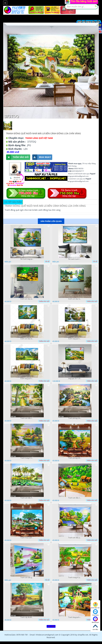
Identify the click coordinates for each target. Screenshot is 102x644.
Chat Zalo (95, 613)
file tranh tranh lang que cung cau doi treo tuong (75, 259)
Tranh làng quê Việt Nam (39, 138)
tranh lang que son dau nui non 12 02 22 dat (27, 379)
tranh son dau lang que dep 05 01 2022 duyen (27, 299)
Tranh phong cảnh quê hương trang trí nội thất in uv (75, 418)
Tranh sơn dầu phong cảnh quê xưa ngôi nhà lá (75, 538)
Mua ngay (42, 157)
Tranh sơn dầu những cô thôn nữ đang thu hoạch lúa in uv (75, 498)
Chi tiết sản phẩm (13, 202)
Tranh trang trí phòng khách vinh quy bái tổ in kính (75, 577)
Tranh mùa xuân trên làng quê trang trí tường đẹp (27, 538)
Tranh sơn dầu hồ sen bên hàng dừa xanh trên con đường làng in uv (27, 498)
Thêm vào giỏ (17, 157)
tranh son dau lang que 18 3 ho (27, 339)
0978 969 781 (95, 605)
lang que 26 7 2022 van (75, 379)
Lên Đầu (95, 627)
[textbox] (81, 7)
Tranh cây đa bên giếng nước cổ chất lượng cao (27, 617)
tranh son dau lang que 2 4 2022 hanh (75, 299)
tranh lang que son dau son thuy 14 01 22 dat (75, 339)
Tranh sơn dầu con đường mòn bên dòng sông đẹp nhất (27, 418)
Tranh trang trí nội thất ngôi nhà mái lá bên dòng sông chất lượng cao (27, 458)
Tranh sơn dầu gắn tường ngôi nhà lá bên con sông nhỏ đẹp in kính (27, 577)
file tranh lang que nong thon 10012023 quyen (27, 259)
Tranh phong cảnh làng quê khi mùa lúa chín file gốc (75, 458)
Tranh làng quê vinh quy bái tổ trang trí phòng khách (75, 617)
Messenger (95, 620)
